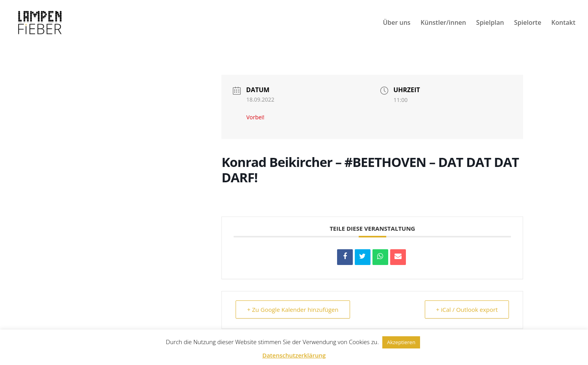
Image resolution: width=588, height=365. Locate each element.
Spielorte (528, 23)
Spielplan (490, 23)
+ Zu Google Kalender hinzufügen (293, 309)
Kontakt (563, 23)
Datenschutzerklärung (294, 355)
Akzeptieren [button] (401, 342)
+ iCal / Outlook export (467, 309)
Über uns (396, 23)
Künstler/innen (443, 23)
